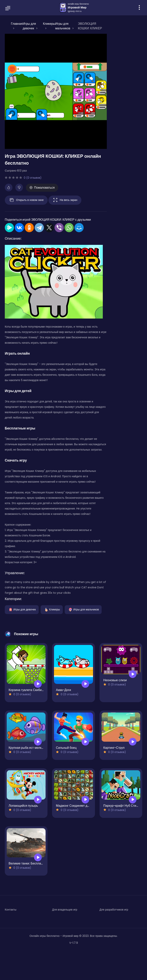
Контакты (11, 910)
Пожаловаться (42, 188)
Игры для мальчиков (83, 609)
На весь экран (65, 200)
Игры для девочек (22, 609)
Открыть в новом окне (26, 200)
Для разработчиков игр (114, 910)
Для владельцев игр (65, 910)
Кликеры (52, 609)
